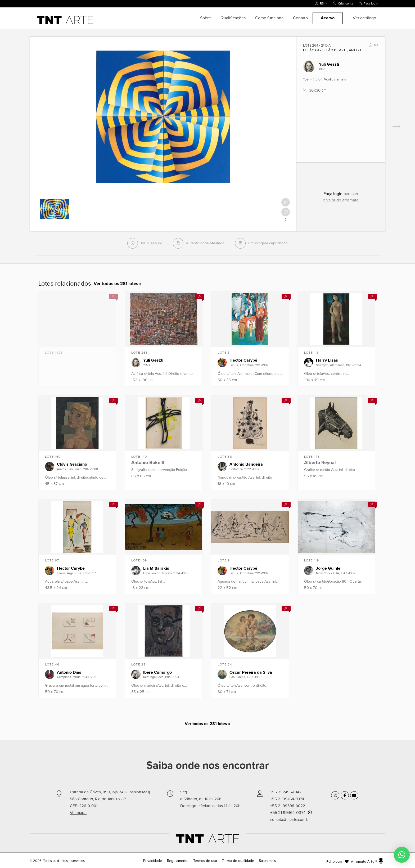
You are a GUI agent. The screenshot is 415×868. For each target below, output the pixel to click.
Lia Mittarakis (156, 568)
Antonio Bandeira (246, 464)
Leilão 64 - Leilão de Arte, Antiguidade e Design (333, 50)
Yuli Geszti (329, 64)
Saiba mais (263, 861)
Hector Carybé (243, 360)
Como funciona (269, 18)
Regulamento (180, 861)
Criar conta (343, 3)
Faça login (368, 3)
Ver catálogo (364, 18)
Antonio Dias (69, 672)
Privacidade (157, 861)
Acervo (328, 18)
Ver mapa (78, 813)
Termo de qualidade (235, 861)
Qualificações (233, 18)
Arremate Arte (363, 862)
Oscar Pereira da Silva (251, 672)
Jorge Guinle (328, 568)
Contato (300, 18)
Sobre (206, 18)
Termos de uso (205, 861)
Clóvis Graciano (72, 464)
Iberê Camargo (157, 672)
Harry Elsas (327, 360)
